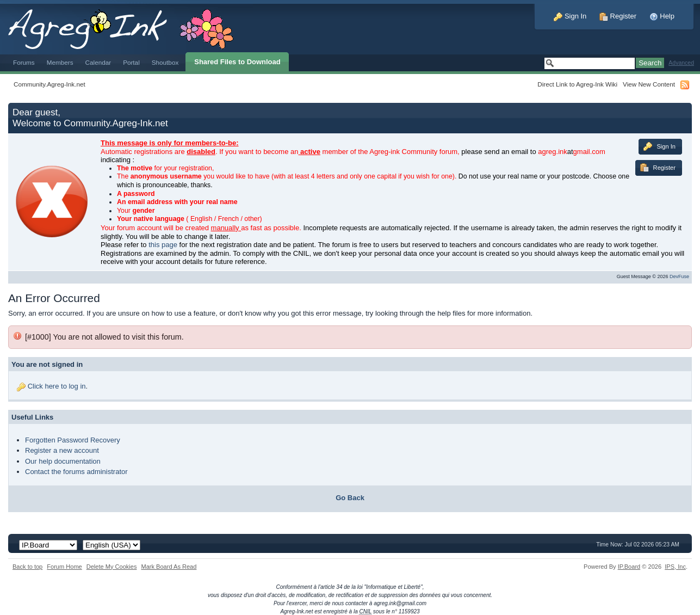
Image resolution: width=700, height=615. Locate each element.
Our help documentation (63, 461)
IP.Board (629, 567)
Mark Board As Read (169, 567)
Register (618, 16)
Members (60, 62)
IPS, (675, 567)
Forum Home (64, 567)
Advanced (681, 63)
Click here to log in (57, 386)
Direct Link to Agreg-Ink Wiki (577, 84)
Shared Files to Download (237, 62)
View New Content (649, 84)
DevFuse (679, 276)
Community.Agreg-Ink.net (49, 84)
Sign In (570, 16)
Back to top (27, 567)
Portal (131, 62)
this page (163, 245)
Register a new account (62, 450)
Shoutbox (165, 62)
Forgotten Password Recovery (73, 440)
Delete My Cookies (112, 567)
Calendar (98, 62)
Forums (24, 62)
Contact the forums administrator (76, 472)
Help (662, 16)
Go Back (350, 498)
